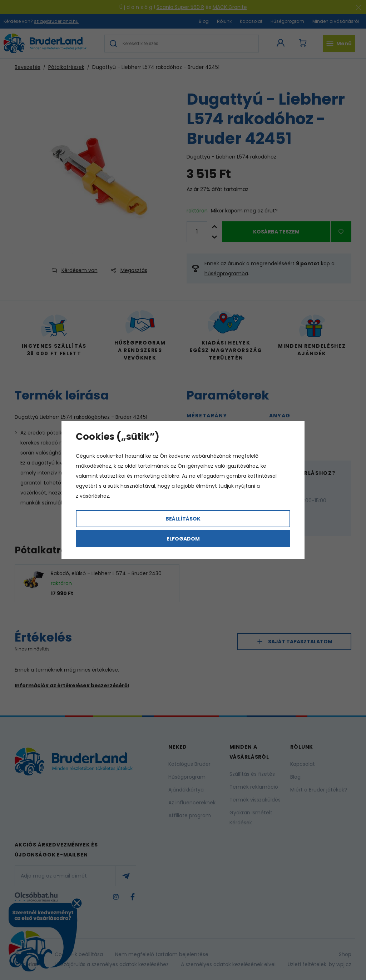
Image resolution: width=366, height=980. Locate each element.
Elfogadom (183, 539)
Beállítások (183, 519)
